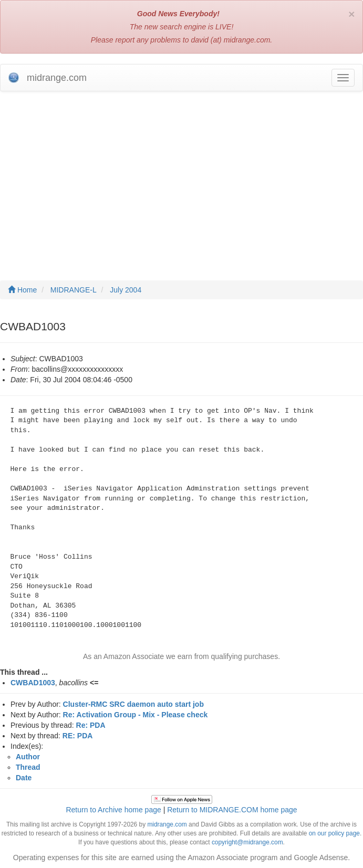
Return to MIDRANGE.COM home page (232, 810)
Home (22, 290)
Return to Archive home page (113, 810)
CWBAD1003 (33, 683)
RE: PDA (78, 736)
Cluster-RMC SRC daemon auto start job (133, 704)
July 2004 (126, 290)
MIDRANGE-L (74, 290)
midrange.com (167, 824)
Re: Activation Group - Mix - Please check (136, 715)
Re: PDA (91, 725)
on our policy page (334, 833)
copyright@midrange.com (247, 842)
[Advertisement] (181, 175)
